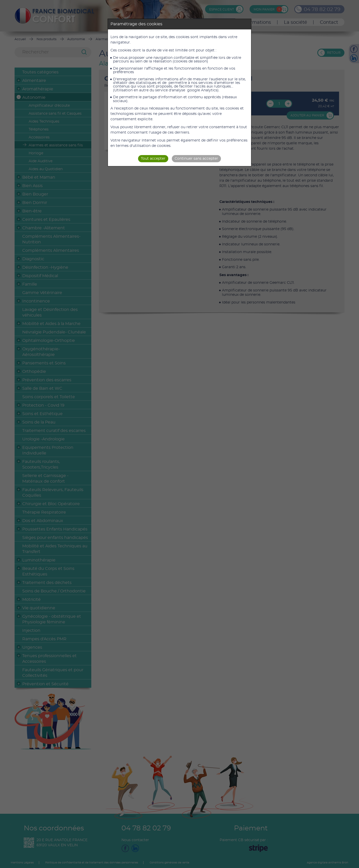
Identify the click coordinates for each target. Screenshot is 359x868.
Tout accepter (153, 159)
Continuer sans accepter (196, 159)
